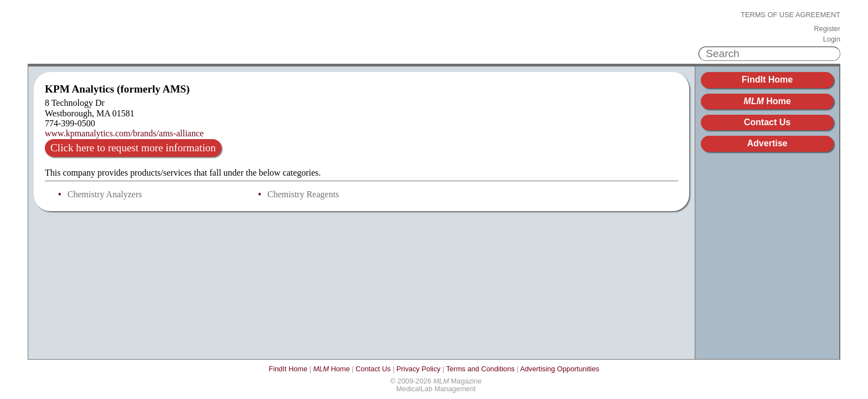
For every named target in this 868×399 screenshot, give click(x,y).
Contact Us (767, 122)
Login (832, 39)
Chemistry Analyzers (105, 194)
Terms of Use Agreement (790, 15)
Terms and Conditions (480, 369)
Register (827, 29)
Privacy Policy (418, 369)
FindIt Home (767, 80)
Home (767, 101)
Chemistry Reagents (303, 194)
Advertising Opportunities (559, 369)
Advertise (768, 143)
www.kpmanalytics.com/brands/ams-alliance (124, 133)
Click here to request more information (133, 148)
